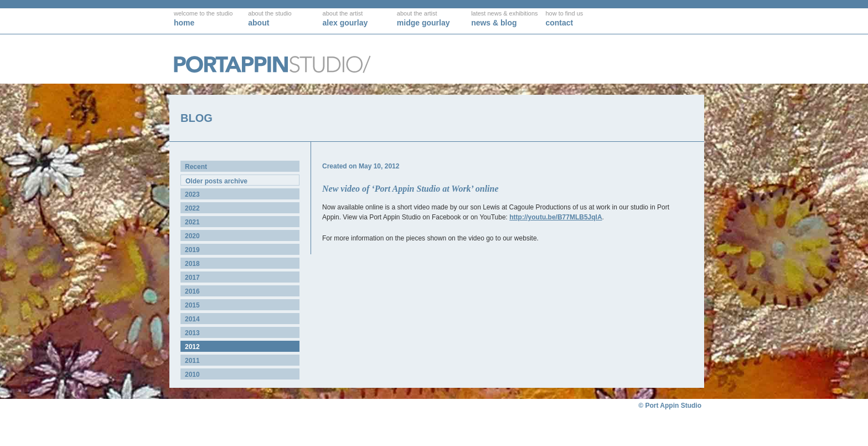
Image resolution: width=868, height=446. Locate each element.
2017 (192, 278)
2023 (192, 194)
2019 (192, 250)
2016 (192, 291)
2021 (192, 222)
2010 (192, 375)
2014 (192, 319)
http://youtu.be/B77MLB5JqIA (556, 217)
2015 (192, 305)
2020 (192, 236)
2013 (192, 333)
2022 (192, 208)
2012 (192, 347)
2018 (192, 264)
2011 (192, 361)
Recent (196, 167)
